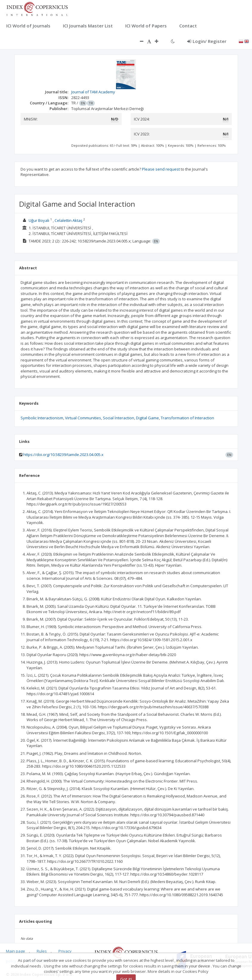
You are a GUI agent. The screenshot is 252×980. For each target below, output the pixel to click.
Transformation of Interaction (187, 418)
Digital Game (147, 418)
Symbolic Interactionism (42, 418)
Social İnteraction (119, 418)
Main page (16, 951)
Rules (42, 951)
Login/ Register (207, 41)
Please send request (161, 169)
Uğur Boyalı (39, 220)
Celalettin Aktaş (68, 220)
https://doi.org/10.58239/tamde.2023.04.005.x (63, 455)
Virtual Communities (83, 418)
